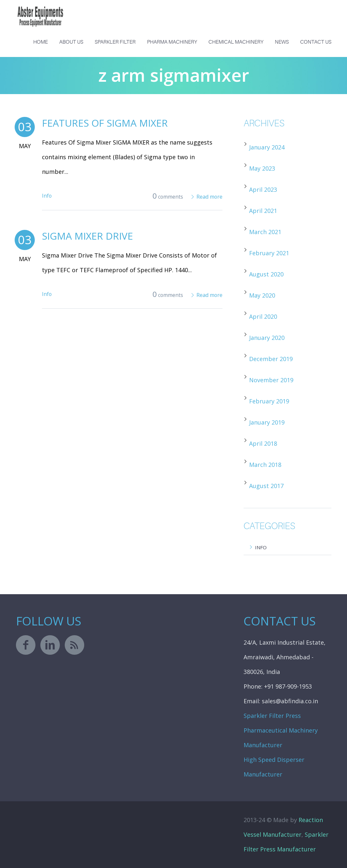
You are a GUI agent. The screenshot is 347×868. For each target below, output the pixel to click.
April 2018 (263, 443)
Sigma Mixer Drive (87, 236)
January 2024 (267, 147)
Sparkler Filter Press (272, 716)
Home (40, 42)
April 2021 (263, 211)
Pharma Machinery (172, 42)
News (282, 42)
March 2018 (265, 465)
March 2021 (265, 232)
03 (25, 127)
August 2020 (266, 274)
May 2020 (262, 295)
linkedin (50, 645)
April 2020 (263, 316)
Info (47, 196)
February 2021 (269, 253)
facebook (26, 645)
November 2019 (271, 380)
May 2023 (262, 168)
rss (74, 645)
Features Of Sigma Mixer (105, 123)
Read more (209, 197)
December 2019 (271, 359)
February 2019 (269, 401)
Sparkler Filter (115, 42)
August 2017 (266, 486)
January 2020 (267, 338)
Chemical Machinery (236, 42)
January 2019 (267, 422)
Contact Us (316, 42)
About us (71, 42)
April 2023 (263, 189)
